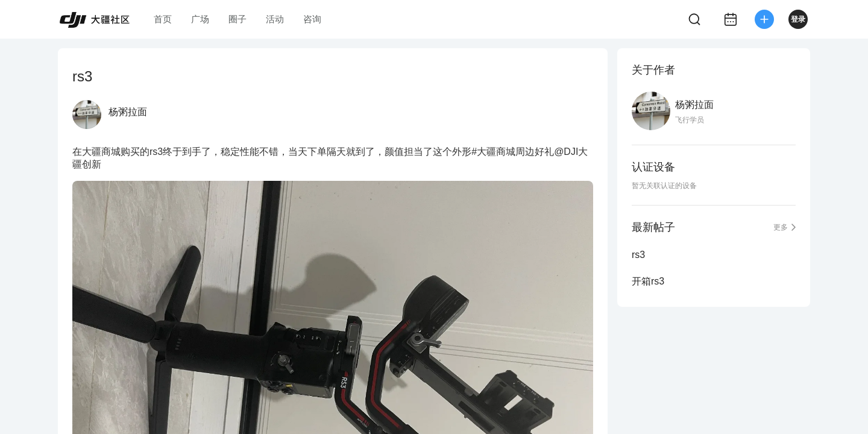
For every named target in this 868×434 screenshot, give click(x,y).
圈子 (237, 19)
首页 (163, 19)
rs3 (638, 255)
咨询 (312, 19)
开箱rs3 (648, 281)
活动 (275, 19)
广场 (200, 19)
